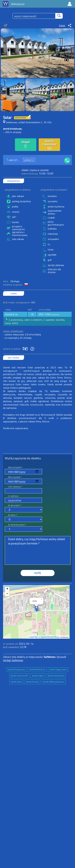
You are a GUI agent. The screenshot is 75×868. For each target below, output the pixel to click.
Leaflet (33, 637)
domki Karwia (32, 682)
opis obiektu (14, 358)
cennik (13, 293)
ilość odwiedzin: (15, 647)
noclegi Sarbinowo (13, 660)
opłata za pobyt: (12, 349)
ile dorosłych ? (14, 505)
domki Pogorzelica (58, 669)
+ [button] (7, 589)
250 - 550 (49, 314)
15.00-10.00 (37, 174)
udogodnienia (14, 181)
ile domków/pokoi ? (17, 525)
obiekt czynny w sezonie (35, 170)
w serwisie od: (11, 644)
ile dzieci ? (12, 515)
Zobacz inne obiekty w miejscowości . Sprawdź (35, 657)
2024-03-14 (26, 644)
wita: (6, 281)
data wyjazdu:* (15, 477)
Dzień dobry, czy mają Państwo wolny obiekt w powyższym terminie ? (38, 550)
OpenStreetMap (50, 637)
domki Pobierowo (17, 669)
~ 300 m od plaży (12, 132)
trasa (62, 25)
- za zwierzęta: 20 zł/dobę (17, 338)
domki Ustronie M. (19, 676)
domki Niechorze (37, 669)
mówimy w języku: (13, 285)
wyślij (37, 573)
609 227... (14, 160)
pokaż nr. (29, 160)
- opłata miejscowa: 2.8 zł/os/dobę (22, 334)
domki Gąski (38, 676)
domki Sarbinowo (56, 676)
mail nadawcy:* (15, 487)
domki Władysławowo (54, 682)
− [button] (7, 594)
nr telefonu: (13, 496)
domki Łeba (16, 682)
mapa (36, 587)
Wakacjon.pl (18, 4)
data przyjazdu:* (15, 467)
